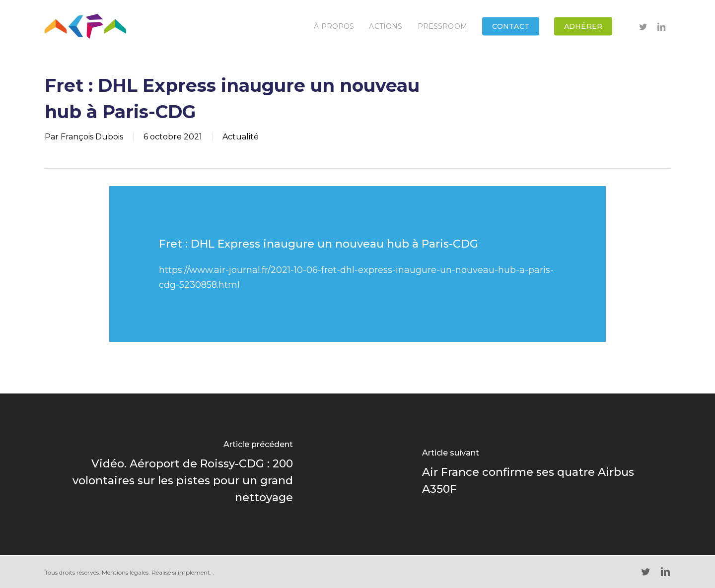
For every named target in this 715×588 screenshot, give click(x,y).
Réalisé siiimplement (181, 572)
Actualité (241, 137)
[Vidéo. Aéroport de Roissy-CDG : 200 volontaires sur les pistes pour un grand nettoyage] (179, 474)
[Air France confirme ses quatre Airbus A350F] (536, 474)
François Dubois (92, 137)
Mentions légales (125, 572)
